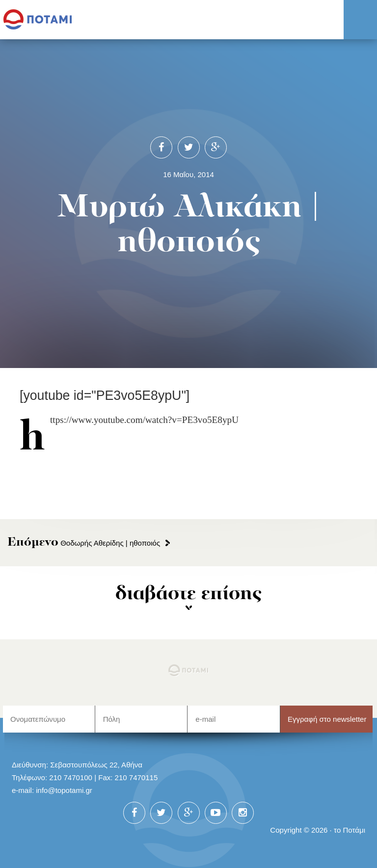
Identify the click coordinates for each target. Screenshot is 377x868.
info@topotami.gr (64, 790)
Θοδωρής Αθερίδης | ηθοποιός (84, 543)
